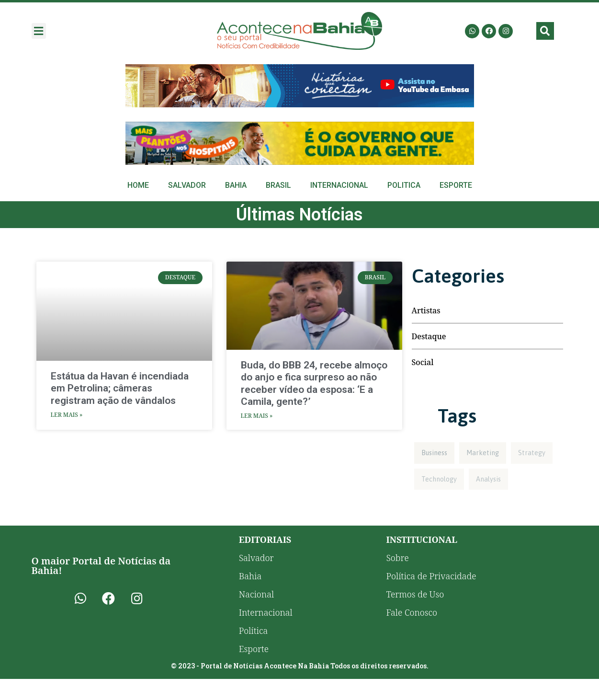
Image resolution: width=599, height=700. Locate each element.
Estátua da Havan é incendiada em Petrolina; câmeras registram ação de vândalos (120, 388)
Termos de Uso (415, 594)
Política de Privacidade (431, 576)
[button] (39, 31)
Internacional (339, 185)
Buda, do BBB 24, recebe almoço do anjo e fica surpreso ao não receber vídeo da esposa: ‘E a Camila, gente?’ (314, 383)
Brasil (278, 185)
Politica (404, 185)
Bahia (236, 185)
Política (254, 631)
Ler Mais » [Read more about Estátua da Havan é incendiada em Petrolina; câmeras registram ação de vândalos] (67, 415)
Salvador (187, 185)
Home (138, 185)
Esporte (456, 185)
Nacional (256, 594)
